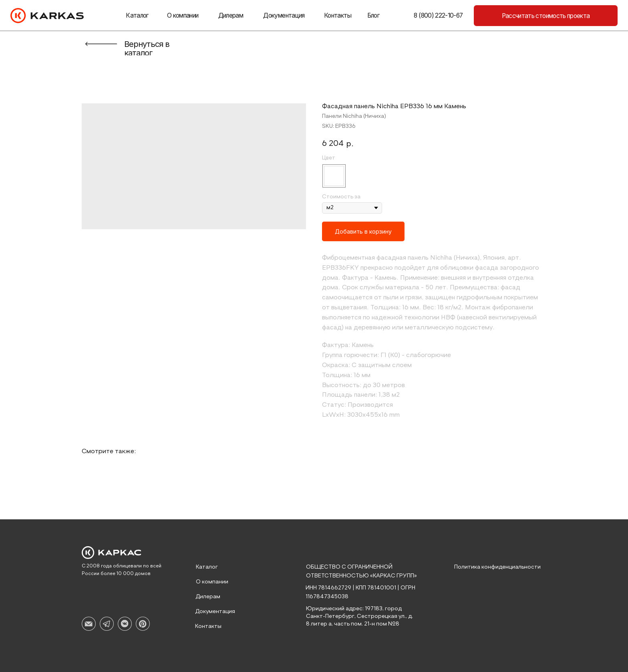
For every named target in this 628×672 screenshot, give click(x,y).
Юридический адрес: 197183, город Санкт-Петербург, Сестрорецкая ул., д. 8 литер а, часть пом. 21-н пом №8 (359, 616)
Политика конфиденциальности (497, 567)
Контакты (338, 15)
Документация (284, 15)
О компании (183, 15)
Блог (373, 15)
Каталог (137, 15)
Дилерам (231, 15)
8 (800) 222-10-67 (438, 15)
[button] (546, 16)
